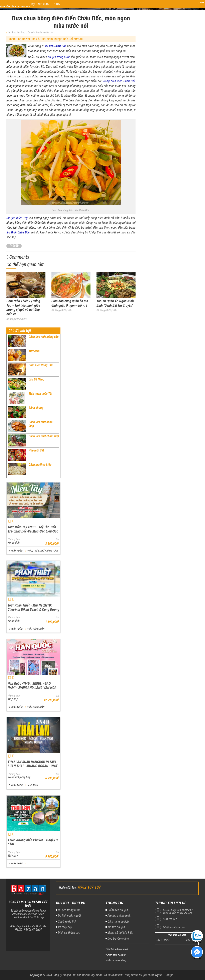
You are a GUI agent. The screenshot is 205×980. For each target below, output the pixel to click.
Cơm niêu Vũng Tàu (41, 365)
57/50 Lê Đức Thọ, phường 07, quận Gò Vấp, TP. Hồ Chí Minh (178, 911)
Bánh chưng (36, 408)
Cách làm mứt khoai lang (41, 424)
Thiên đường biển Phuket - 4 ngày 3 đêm (33, 842)
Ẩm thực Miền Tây (44, 33)
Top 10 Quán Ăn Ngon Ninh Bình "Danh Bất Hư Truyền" (115, 303)
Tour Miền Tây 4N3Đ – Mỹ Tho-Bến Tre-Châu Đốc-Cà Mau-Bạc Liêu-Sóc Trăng (33, 531)
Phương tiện (14, 539)
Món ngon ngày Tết (40, 394)
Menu (202, 3)
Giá (58, 539)
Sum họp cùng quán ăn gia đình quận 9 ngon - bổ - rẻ (70, 303)
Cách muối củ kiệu (40, 465)
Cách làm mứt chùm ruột (44, 436)
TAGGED (14, 246)
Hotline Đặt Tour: (68, 888)
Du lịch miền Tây (17, 218)
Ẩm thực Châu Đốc (26, 33)
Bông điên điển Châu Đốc (119, 81)
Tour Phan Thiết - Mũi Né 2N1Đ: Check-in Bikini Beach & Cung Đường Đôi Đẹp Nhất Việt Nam (33, 609)
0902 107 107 (170, 919)
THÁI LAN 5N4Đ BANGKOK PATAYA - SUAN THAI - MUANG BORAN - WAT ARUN (33, 766)
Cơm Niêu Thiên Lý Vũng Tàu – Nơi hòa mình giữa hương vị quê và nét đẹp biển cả (23, 307)
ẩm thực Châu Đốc (18, 232)
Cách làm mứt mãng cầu (44, 337)
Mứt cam (34, 351)
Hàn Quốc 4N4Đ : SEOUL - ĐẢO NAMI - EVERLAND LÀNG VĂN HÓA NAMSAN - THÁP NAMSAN (32, 688)
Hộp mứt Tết (36, 450)
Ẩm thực (12, 33)
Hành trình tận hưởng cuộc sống (15, 7)
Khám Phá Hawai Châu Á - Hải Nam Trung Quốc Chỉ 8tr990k (46, 39)
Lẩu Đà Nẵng (36, 379)
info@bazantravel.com (174, 927)
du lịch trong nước (59, 57)
